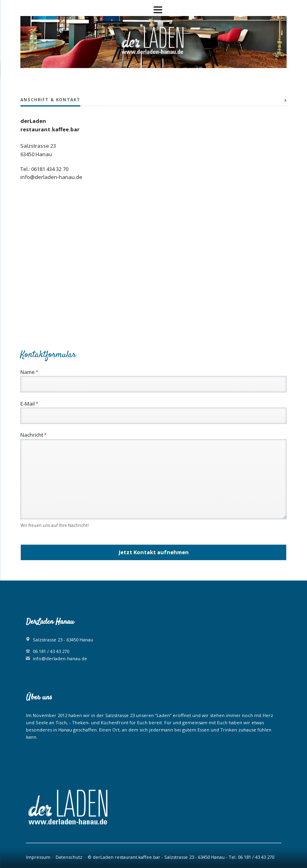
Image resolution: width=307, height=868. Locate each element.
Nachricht (34, 435)
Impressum (38, 857)
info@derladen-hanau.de (60, 658)
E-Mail (32, 403)
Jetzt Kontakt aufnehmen (154, 552)
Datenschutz (69, 857)
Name (32, 372)
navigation (158, 10)
